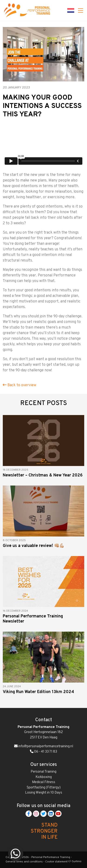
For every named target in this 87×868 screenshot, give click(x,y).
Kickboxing (44, 777)
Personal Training (43, 772)
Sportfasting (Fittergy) (44, 788)
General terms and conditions (24, 862)
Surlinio (77, 861)
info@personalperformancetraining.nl (44, 746)
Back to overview (19, 385)
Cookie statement (56, 862)
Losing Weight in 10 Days (44, 793)
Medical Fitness (44, 782)
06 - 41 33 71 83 (43, 752)
